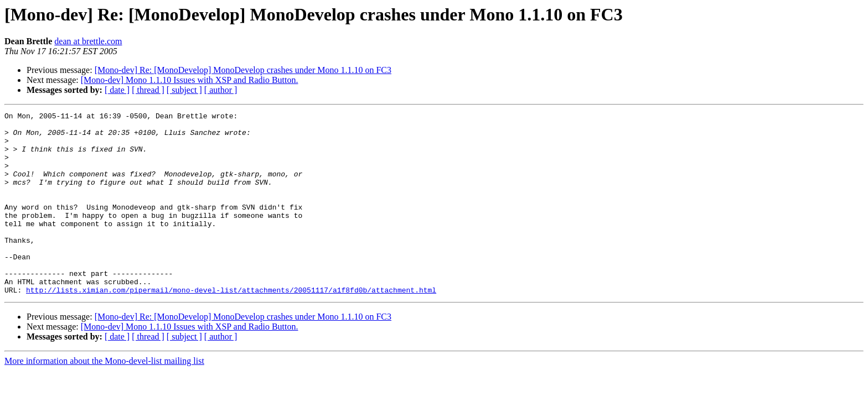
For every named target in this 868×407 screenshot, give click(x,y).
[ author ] (221, 90)
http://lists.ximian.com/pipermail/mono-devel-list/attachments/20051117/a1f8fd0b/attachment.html (231, 326)
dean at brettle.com (88, 41)
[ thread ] (148, 90)
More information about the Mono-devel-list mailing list (104, 397)
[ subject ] (184, 90)
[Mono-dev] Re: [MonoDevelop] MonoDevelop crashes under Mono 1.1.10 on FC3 (243, 70)
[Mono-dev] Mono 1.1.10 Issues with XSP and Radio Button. (190, 80)
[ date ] (117, 90)
